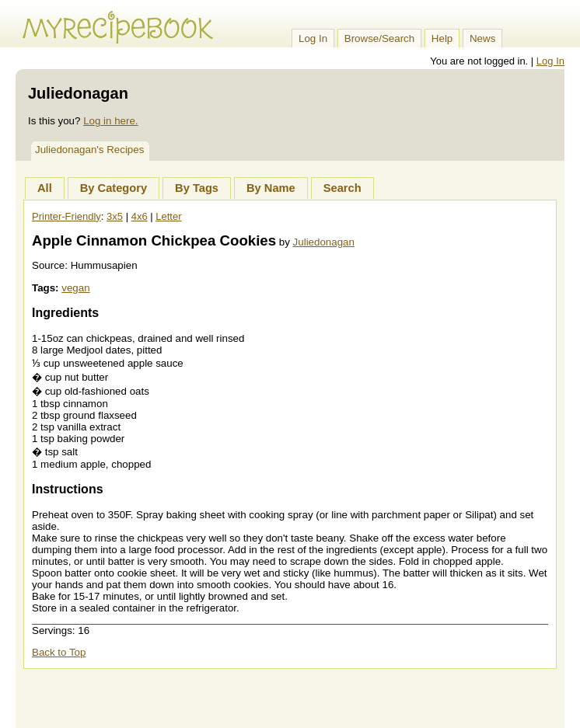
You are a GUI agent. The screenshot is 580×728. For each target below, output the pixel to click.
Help (442, 38)
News (482, 38)
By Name (271, 188)
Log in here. (110, 121)
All (45, 188)
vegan (75, 288)
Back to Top (59, 652)
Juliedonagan (324, 242)
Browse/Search (379, 38)
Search (342, 188)
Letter (168, 216)
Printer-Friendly (66, 216)
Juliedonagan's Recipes (89, 150)
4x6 (140, 216)
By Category (114, 188)
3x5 (115, 216)
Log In (313, 38)
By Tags (197, 188)
